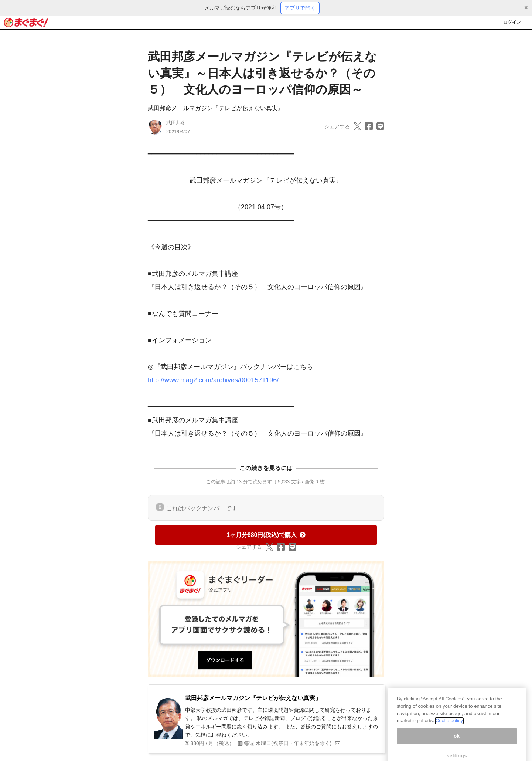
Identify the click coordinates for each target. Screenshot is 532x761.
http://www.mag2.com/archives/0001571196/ (213, 380)
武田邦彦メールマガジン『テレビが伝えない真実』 (216, 108)
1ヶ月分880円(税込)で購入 (266, 535)
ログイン (512, 22)
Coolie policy (449, 730)
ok (457, 745)
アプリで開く (300, 8)
